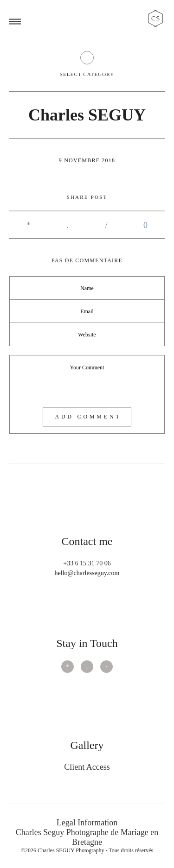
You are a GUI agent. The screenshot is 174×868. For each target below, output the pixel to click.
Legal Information (87, 823)
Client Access (87, 767)
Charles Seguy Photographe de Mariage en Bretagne (87, 837)
